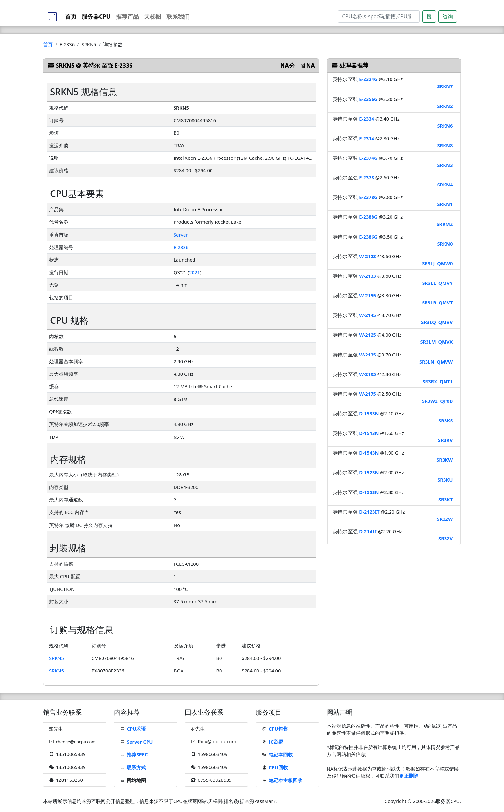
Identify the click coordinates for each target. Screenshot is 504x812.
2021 (194, 272)
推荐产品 (127, 16)
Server (181, 235)
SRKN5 (57, 658)
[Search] (379, 16)
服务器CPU (96, 16)
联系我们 (178, 16)
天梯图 (153, 16)
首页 (71, 16)
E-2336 (181, 247)
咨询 (448, 16)
